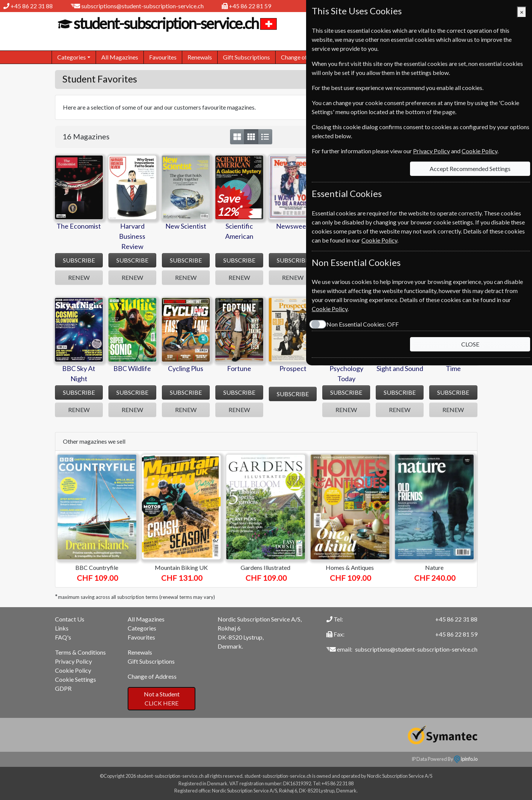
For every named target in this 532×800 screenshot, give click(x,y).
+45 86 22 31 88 (32, 6)
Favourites (163, 57)
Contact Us (70, 619)
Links (62, 628)
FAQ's (63, 637)
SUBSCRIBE (79, 260)
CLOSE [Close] (470, 344)
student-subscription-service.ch (165, 23)
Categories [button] (72, 57)
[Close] (522, 12)
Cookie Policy (73, 670)
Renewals (200, 57)
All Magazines (120, 57)
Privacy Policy (73, 661)
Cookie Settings (75, 679)
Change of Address (305, 57)
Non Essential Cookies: (363, 324)
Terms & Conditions (80, 652)
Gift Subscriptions (246, 57)
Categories (142, 628)
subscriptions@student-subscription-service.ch (143, 6)
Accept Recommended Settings (470, 169)
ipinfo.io (466, 759)
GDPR (63, 688)
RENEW (79, 277)
